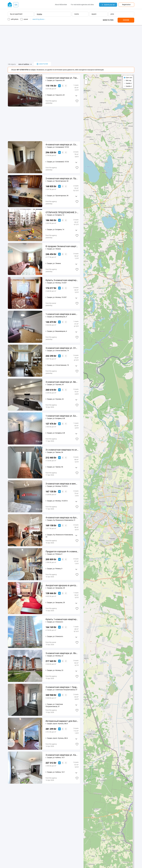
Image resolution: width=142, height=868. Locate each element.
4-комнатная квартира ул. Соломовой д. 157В (62, 145)
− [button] (86, 80)
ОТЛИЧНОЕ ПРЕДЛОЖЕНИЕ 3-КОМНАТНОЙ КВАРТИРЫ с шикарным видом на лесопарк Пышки (62, 212)
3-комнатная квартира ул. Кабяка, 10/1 (62, 755)
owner (26, 19)
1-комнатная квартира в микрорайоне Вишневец (62, 314)
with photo (15, 19)
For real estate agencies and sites (82, 5)
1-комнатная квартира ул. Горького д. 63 (62, 78)
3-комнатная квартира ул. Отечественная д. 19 (62, 348)
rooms (77, 14)
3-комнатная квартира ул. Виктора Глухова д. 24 (62, 382)
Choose (126, 20)
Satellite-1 (129, 83)
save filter (42, 64)
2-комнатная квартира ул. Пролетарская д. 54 (62, 178)
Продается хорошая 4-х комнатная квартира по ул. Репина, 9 (62, 551)
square (94, 14)
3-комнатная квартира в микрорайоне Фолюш (62, 484)
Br (60, 86)
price (112, 14)
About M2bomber (61, 5)
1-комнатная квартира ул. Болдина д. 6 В (62, 416)
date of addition (24, 64)
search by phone (39, 19)
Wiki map (129, 80)
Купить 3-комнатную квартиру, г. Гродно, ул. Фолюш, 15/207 (62, 280)
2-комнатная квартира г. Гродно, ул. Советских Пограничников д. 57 (62, 687)
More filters (108, 20)
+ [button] (86, 77)
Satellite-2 (129, 86)
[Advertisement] (71, 43)
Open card (129, 78)
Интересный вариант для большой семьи (62, 721)
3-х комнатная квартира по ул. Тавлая (62, 450)
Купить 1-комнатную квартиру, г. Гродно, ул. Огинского (62, 619)
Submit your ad (108, 5)
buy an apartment (16, 14)
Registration (126, 5)
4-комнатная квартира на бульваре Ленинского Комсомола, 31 (62, 518)
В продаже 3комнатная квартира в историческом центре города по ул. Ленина (62, 246)
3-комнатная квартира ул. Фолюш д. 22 (62, 653)
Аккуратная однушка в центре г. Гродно (62, 585)
